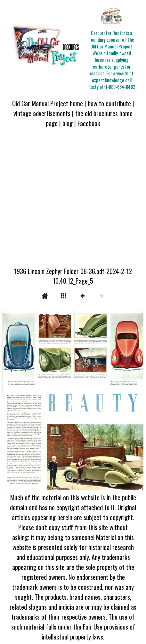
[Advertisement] (73, 201)
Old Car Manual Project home (48, 103)
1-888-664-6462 (120, 87)
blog (68, 123)
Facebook (89, 123)
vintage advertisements (42, 113)
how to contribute (109, 103)
